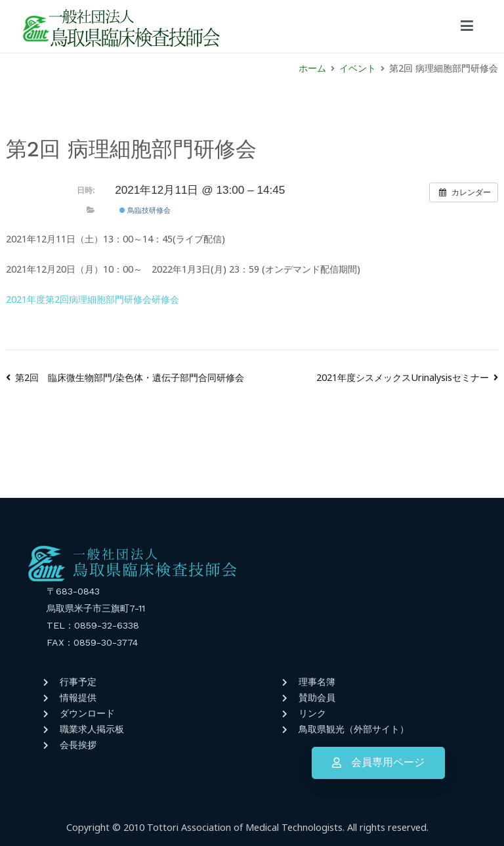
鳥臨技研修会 (145, 210)
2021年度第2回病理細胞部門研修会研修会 (93, 299)
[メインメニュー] (467, 26)
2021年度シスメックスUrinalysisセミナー (403, 377)
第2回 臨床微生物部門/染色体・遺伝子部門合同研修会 (130, 377)
